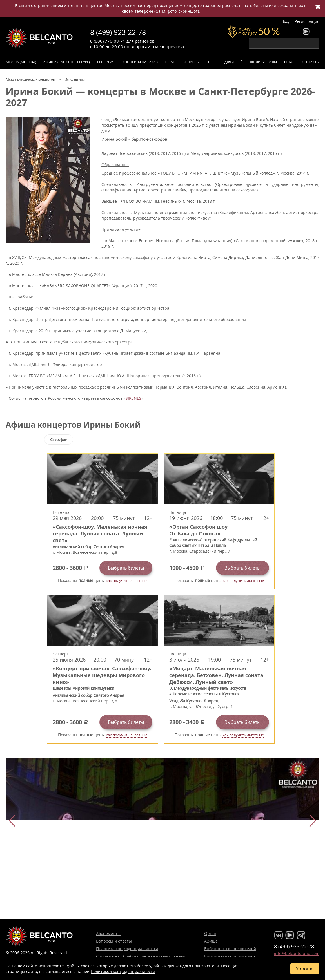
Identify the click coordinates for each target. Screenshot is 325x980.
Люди (255, 62)
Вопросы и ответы (200, 62)
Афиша (211, 941)
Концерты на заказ (140, 62)
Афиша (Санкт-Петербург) (67, 62)
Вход (286, 21)
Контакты (310, 62)
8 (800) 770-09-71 (108, 41)
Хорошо (305, 969)
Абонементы (108, 933)
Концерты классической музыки (39, 38)
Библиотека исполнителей (230, 949)
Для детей (234, 62)
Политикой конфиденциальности (123, 971)
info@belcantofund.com (297, 953)
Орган (170, 62)
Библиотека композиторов (230, 956)
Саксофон (59, 439)
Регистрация (307, 21)
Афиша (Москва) (21, 62)
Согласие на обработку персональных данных (141, 956)
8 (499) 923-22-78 (118, 32)
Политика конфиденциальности (127, 949)
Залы (272, 62)
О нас (289, 62)
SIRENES (133, 398)
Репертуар (106, 62)
